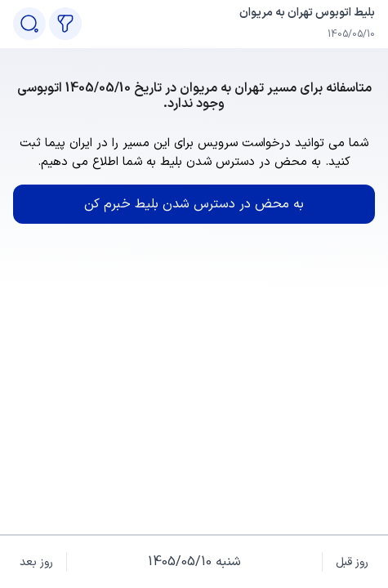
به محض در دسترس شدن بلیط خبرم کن (194, 204)
